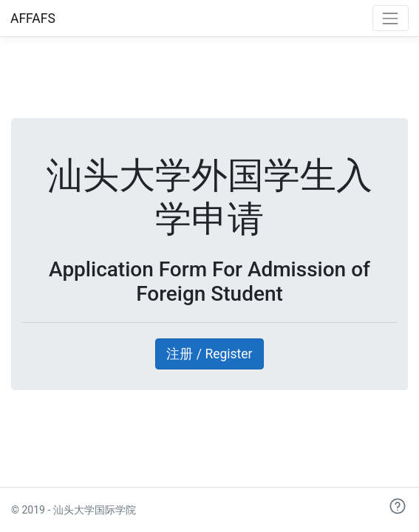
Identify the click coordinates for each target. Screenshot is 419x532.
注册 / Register (209, 354)
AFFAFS (33, 18)
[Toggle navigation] (391, 18)
